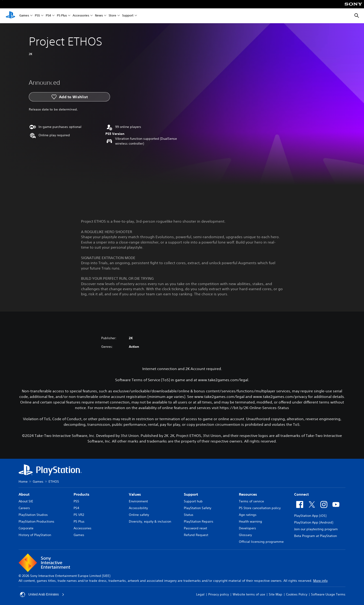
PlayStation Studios (33, 515)
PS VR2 (79, 515)
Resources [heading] (248, 494)
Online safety (139, 515)
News (99, 16)
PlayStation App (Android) (314, 522)
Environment (138, 501)
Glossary (245, 535)
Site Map (276, 594)
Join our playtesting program (316, 529)
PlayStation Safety (198, 508)
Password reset (195, 528)
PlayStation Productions (36, 521)
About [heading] (24, 494)
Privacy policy (219, 594)
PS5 (37, 16)
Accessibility (138, 508)
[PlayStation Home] (10, 16)
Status (189, 515)
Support (128, 16)
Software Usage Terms (328, 594)
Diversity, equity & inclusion (150, 521)
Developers (247, 528)
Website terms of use (249, 594)
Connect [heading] (301, 494)
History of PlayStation (35, 535)
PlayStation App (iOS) (310, 516)
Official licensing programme (261, 542)
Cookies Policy (297, 594)
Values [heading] (135, 494)
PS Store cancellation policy (260, 508)
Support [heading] (191, 494)
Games (24, 16)
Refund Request (196, 535)
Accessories (81, 16)
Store (112, 16)
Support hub (193, 501)
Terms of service (251, 501)
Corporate (26, 528)
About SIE (26, 501)
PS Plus (62, 16)
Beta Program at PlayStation (315, 536)
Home (23, 481)
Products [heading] (81, 494)
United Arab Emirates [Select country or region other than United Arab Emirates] (42, 595)
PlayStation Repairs (199, 521)
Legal (200, 594)
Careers (24, 508)
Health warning (250, 521)
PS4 (48, 16)
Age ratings (248, 515)
